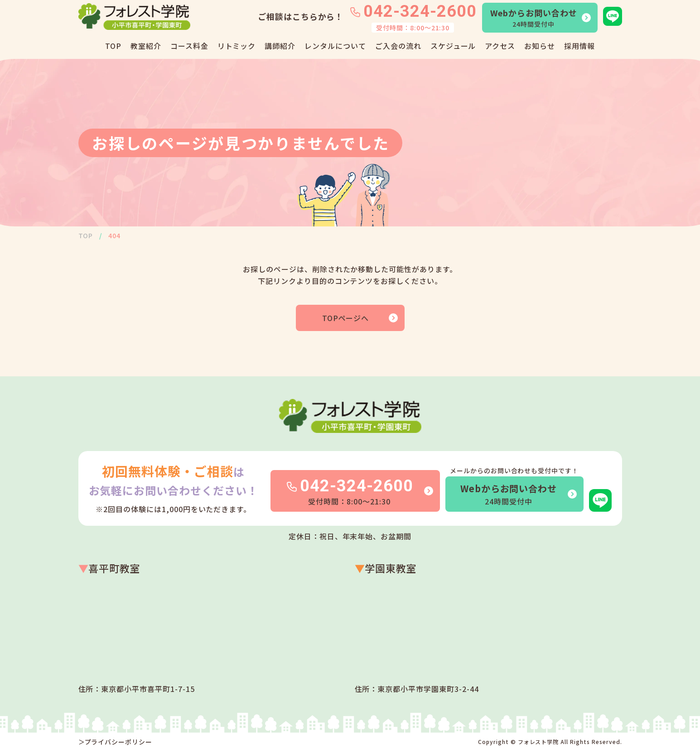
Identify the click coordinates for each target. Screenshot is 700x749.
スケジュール (453, 46)
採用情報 (579, 46)
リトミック (237, 46)
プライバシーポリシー (119, 742)
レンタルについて (335, 46)
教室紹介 (146, 46)
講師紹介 (280, 46)
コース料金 (189, 46)
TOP (113, 46)
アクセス (500, 46)
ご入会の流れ (398, 46)
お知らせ (540, 46)
